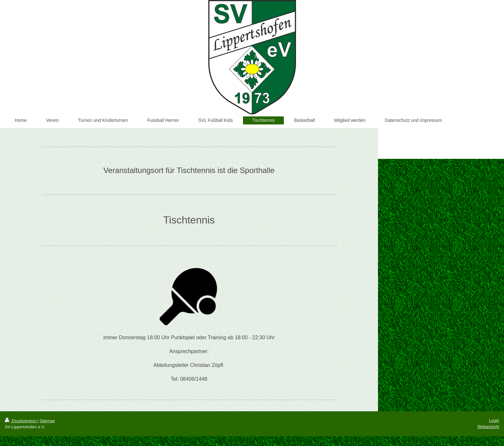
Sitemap (47, 421)
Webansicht (488, 427)
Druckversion (21, 421)
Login (494, 420)
